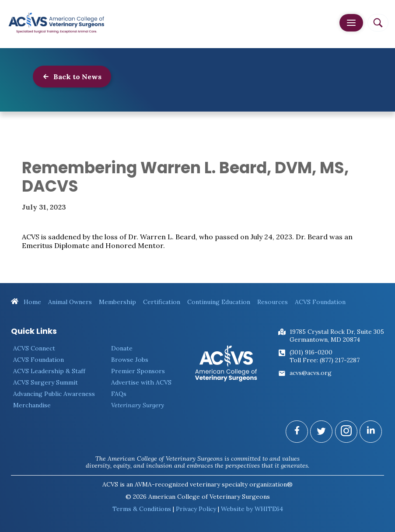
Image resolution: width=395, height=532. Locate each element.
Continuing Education (219, 302)
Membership (117, 302)
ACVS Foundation (320, 302)
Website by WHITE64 (252, 509)
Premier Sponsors (138, 371)
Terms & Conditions (142, 509)
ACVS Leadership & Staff (49, 371)
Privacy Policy (196, 509)
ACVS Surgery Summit (45, 382)
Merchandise (32, 405)
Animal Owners (70, 302)
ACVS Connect (34, 348)
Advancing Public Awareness (54, 394)
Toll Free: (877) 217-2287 (325, 360)
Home (26, 302)
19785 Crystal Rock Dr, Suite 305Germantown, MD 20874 (337, 336)
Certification (162, 302)
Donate (122, 348)
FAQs (119, 394)
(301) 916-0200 (311, 352)
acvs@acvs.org (311, 373)
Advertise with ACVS (141, 382)
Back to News (72, 77)
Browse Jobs (130, 360)
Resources (273, 302)
